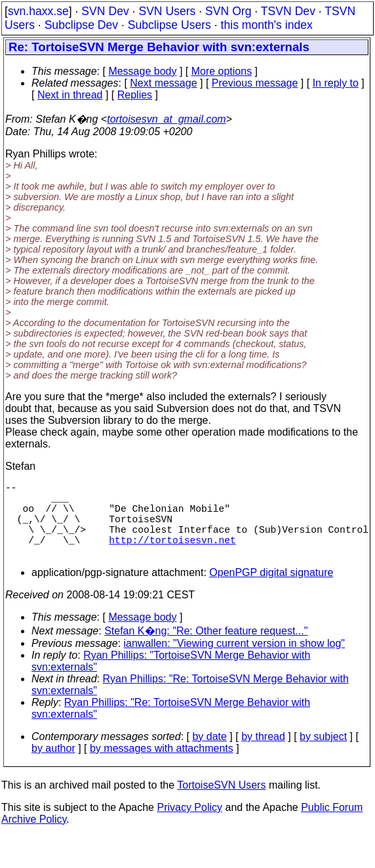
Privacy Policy (189, 826)
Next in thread (70, 95)
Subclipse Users (169, 25)
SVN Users (167, 11)
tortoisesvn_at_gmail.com (166, 119)
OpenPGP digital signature (271, 591)
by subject (323, 755)
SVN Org (228, 11)
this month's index (267, 25)
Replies (135, 95)
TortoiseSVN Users (221, 803)
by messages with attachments (162, 767)
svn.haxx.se (38, 11)
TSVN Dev (288, 11)
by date (209, 755)
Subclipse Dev (81, 25)
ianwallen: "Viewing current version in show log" (234, 662)
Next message (163, 83)
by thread (263, 755)
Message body (142, 71)
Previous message (255, 83)
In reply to (336, 83)
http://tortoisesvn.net (172, 555)
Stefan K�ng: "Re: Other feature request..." (206, 649)
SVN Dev (105, 11)
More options (222, 71)
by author (53, 767)
